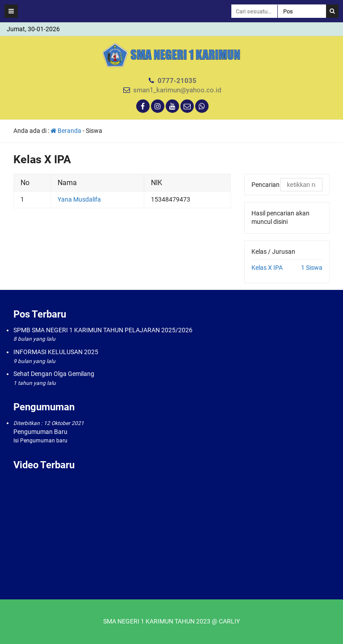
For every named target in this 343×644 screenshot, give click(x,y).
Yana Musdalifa (79, 199)
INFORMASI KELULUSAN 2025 (56, 352)
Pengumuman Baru (40, 432)
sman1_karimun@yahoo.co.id (177, 90)
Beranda (66, 131)
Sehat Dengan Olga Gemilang (54, 374)
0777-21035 (177, 81)
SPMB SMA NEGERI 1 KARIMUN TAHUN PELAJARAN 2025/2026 (103, 330)
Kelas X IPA (267, 268)
